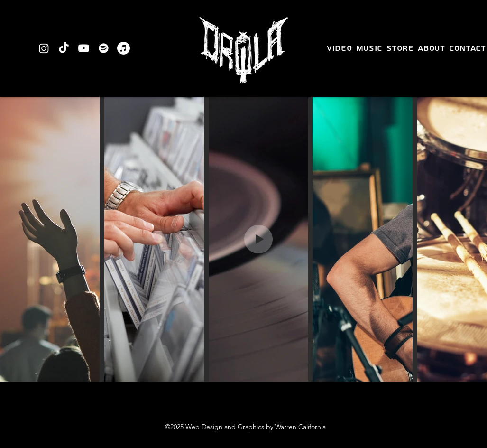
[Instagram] (44, 48)
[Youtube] (84, 48)
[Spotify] (104, 48)
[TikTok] (64, 48)
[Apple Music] (124, 48)
